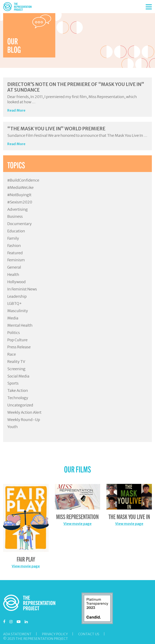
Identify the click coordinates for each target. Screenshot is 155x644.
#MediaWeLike (20, 187)
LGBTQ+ (15, 303)
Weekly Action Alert (24, 412)
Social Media (18, 376)
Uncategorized (20, 405)
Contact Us (89, 634)
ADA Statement (17, 634)
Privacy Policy (55, 634)
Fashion (14, 246)
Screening (16, 369)
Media (13, 318)
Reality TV (16, 362)
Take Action (18, 391)
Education (16, 231)
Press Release (19, 347)
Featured (15, 253)
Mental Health (20, 325)
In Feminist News (22, 289)
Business (15, 216)
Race (12, 354)
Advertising (18, 209)
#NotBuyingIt (19, 195)
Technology (18, 398)
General (14, 267)
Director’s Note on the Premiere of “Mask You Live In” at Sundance (76, 87)
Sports (13, 383)
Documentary (20, 224)
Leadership (17, 296)
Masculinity (18, 311)
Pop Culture (17, 340)
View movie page (26, 566)
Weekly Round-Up (24, 420)
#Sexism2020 (20, 202)
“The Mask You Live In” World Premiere (56, 129)
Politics (14, 333)
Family (13, 238)
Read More (16, 110)
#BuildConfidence (23, 180)
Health (13, 275)
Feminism (16, 260)
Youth (13, 427)
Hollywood (16, 282)
